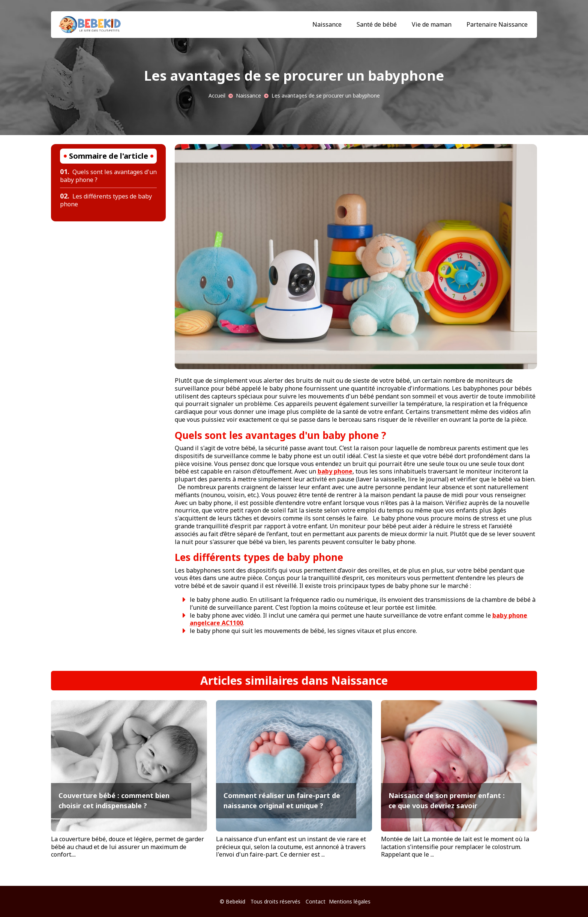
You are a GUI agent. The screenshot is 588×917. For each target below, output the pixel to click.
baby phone (335, 471)
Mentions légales (350, 901)
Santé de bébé (377, 24)
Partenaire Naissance (497, 24)
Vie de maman (432, 24)
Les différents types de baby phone (106, 200)
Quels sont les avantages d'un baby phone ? (108, 176)
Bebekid (235, 901)
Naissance (327, 24)
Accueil (217, 95)
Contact (316, 901)
